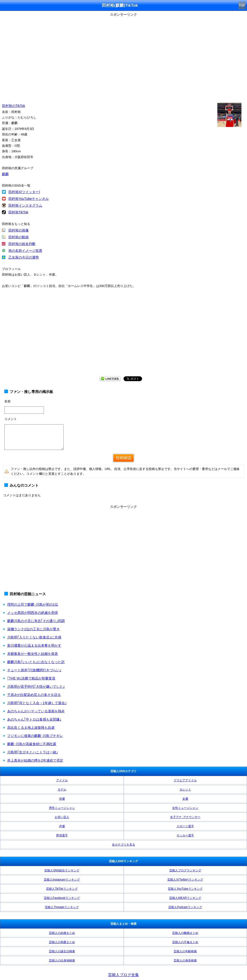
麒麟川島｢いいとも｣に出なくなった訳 (36, 662)
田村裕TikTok (18, 212)
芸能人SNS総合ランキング (62, 870)
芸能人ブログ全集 (123, 975)
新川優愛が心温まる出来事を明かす (34, 645)
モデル (62, 790)
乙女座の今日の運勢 (24, 257)
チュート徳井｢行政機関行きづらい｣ (34, 670)
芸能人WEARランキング (185, 898)
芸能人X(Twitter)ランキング (185, 880)
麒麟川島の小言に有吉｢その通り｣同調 (36, 621)
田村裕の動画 (19, 237)
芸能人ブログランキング (185, 870)
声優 (62, 826)
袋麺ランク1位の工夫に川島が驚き (34, 629)
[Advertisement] (123, 337)
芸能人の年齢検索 (185, 951)
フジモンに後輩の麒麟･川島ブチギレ (35, 736)
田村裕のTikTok (14, 106)
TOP (242, 6)
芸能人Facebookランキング (62, 898)
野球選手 (62, 835)
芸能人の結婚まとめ (62, 933)
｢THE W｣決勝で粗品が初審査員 (31, 678)
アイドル (62, 780)
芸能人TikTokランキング (62, 889)
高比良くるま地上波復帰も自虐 (31, 728)
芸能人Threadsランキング (62, 907)
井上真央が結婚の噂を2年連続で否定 (35, 760)
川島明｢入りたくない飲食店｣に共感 (34, 637)
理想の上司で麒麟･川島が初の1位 (33, 604)
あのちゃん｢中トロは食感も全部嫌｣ (34, 719)
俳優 (62, 799)
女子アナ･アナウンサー (185, 817)
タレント (185, 790)
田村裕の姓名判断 (22, 244)
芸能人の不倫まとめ (185, 942)
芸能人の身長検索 (185, 960)
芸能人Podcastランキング (185, 907)
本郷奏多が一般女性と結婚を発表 (33, 654)
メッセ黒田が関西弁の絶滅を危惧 (33, 613)
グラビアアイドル (185, 780)
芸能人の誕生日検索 (62, 951)
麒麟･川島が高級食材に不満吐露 (32, 744)
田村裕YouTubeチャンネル (29, 199)
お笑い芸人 (62, 817)
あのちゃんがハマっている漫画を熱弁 (36, 711)
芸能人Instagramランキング (62, 880)
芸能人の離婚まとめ (185, 933)
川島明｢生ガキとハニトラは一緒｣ (33, 752)
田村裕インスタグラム (25, 205)
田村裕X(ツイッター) (24, 192)
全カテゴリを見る (123, 845)
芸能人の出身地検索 (62, 960)
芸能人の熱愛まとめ (62, 942)
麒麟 (5, 174)
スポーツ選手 (185, 826)
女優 (185, 799)
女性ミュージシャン (185, 808)
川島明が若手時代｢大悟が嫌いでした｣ (36, 686)
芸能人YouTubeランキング (185, 889)
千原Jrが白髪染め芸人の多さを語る (34, 695)
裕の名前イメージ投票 (25, 251)
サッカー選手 (185, 835)
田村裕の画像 (19, 230)
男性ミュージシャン (62, 808)
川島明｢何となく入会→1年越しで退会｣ (37, 703)
